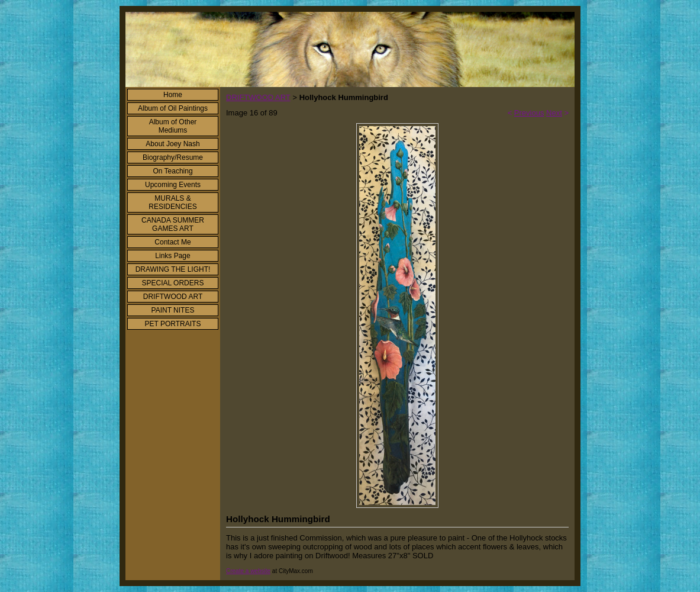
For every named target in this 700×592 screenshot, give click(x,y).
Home (173, 95)
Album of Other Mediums (173, 126)
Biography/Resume (173, 157)
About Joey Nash (172, 144)
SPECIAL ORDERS (173, 283)
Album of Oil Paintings (173, 108)
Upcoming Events (173, 185)
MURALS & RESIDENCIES (172, 202)
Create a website (248, 571)
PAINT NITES (173, 310)
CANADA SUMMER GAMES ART (173, 224)
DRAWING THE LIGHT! (173, 269)
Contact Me (172, 242)
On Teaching (172, 171)
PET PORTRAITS (173, 324)
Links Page (172, 256)
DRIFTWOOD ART (173, 297)
